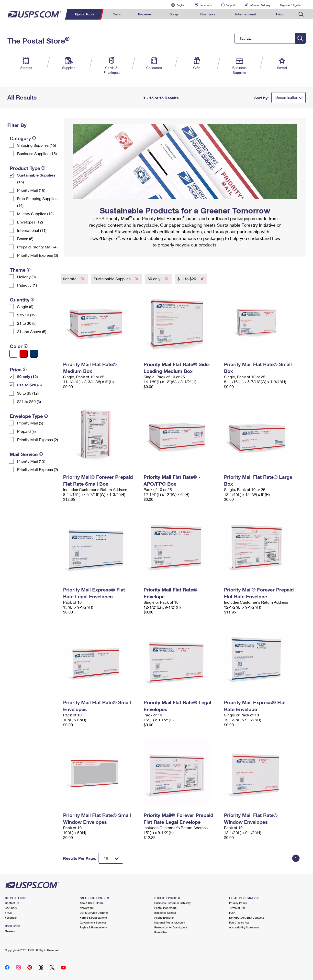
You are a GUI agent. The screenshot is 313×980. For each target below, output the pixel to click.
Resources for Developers (171, 927)
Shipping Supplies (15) (37, 145)
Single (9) (25, 306)
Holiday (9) (26, 277)
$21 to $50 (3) (29, 401)
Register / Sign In (290, 5)
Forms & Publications (93, 918)
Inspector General (165, 913)
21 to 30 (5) (27, 323)
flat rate (70, 279)
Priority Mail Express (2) (38, 440)
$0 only (155, 279)
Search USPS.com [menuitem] (301, 14)
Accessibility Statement (244, 927)
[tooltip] (34, 138)
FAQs (8, 913)
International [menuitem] (246, 14)
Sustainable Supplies (113, 279)
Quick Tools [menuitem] (85, 14)
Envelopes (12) (30, 222)
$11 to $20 (187, 279)
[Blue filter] (34, 354)
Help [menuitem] (280, 14)
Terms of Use (237, 908)
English (176, 5)
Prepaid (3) (26, 431)
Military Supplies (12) (35, 214)
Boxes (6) (25, 239)
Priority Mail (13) (31, 461)
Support (231, 5)
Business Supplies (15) (37, 153)
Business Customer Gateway (173, 903)
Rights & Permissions (93, 927)
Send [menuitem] (117, 14)
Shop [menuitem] (174, 14)
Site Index (11, 908)
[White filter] (13, 354)
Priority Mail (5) (30, 423)
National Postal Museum (170, 922)
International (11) (32, 230)
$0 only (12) (28, 376)
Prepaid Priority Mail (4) (37, 247)
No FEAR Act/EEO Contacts (247, 918)
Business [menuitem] (208, 14)
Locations (206, 5)
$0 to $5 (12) (28, 393)
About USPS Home (92, 903)
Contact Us (12, 903)
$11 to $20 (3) (29, 385)
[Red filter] (24, 354)
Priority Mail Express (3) (38, 255)
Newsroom (87, 908)
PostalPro (161, 932)
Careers (10, 931)
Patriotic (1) (27, 285)
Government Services (93, 922)
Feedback (11, 918)
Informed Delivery (260, 5)
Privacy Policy (238, 903)
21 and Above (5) (32, 331)
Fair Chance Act (239, 922)
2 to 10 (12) (27, 315)
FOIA (232, 913)
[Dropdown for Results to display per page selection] (111, 858)
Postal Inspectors (165, 908)
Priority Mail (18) (31, 190)
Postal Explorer (164, 918)
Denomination (287, 97)
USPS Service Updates (94, 913)
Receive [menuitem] (144, 14)
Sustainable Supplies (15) (36, 178)
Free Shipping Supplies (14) (37, 202)
